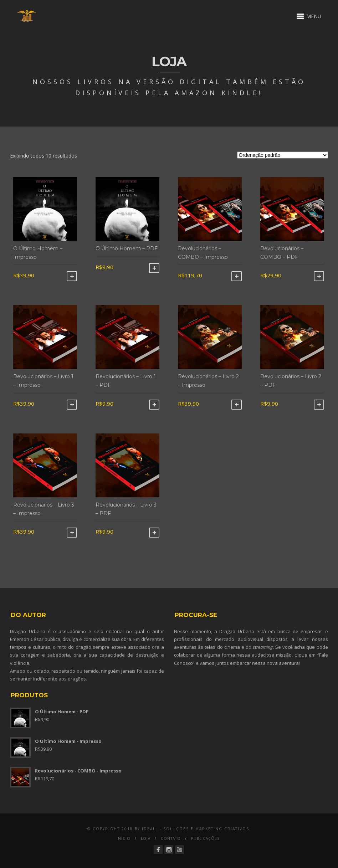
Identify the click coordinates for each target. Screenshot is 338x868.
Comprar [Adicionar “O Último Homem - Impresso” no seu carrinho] (72, 276)
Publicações (205, 838)
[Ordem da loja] (283, 155)
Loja (146, 838)
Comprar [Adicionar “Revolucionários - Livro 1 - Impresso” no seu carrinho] (72, 405)
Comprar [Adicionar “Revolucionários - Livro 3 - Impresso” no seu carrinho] (72, 533)
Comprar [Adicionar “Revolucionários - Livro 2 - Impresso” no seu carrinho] (237, 405)
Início (124, 838)
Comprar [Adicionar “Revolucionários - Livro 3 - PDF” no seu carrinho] (154, 533)
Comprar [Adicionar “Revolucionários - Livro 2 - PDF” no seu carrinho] (319, 405)
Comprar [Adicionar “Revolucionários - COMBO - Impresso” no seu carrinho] (237, 276)
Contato (171, 838)
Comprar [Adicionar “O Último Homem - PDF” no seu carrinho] (154, 268)
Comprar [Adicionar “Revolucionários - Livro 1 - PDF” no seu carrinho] (154, 405)
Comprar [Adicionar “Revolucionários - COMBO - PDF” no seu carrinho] (319, 276)
